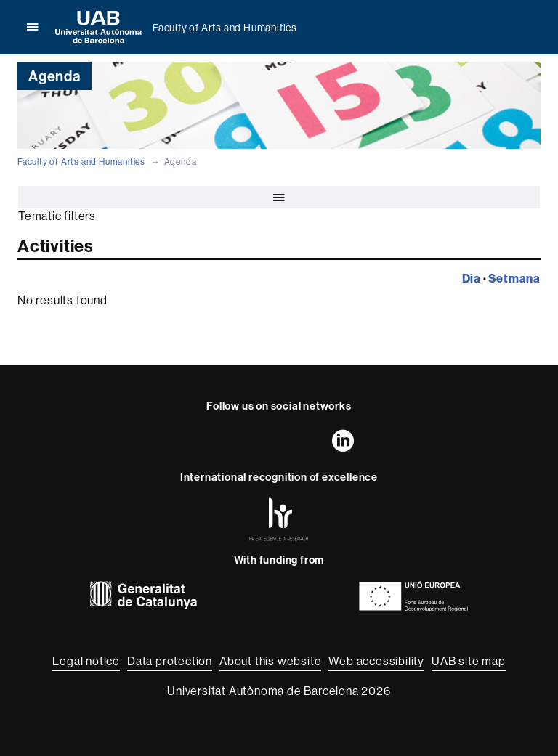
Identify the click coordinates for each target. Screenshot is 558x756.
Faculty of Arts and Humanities (225, 28)
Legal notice (86, 661)
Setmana (514, 278)
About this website (270, 661)
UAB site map (469, 661)
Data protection (170, 661)
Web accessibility (376, 661)
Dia (472, 278)
